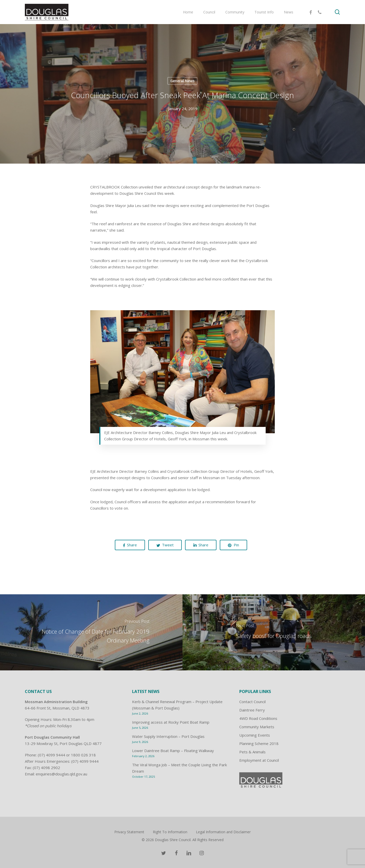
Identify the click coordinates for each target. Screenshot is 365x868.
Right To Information (170, 832)
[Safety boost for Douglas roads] (274, 632)
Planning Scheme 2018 (259, 743)
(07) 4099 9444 (51, 755)
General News (182, 81)
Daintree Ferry (252, 710)
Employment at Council (259, 760)
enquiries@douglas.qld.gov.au (61, 774)
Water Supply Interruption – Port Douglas (168, 736)
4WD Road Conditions (258, 718)
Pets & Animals (252, 752)
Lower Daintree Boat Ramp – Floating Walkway (173, 751)
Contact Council (252, 702)
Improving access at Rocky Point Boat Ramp (171, 722)
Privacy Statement (129, 832)
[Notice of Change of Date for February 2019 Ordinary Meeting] (91, 632)
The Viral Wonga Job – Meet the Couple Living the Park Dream (179, 768)
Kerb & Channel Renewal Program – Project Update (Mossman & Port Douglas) (177, 705)
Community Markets (257, 727)
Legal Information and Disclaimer (223, 832)
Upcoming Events (255, 735)
